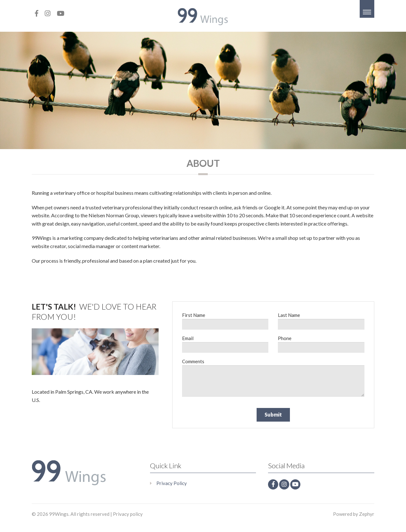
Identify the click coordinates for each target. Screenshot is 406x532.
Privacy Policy (172, 483)
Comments (193, 361)
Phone (285, 338)
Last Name (289, 315)
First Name (194, 315)
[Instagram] (48, 13)
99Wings (59, 514)
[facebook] (37, 13)
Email (188, 338)
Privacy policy (128, 514)
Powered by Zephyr (354, 514)
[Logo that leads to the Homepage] (69, 473)
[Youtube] (61, 13)
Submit (273, 414)
